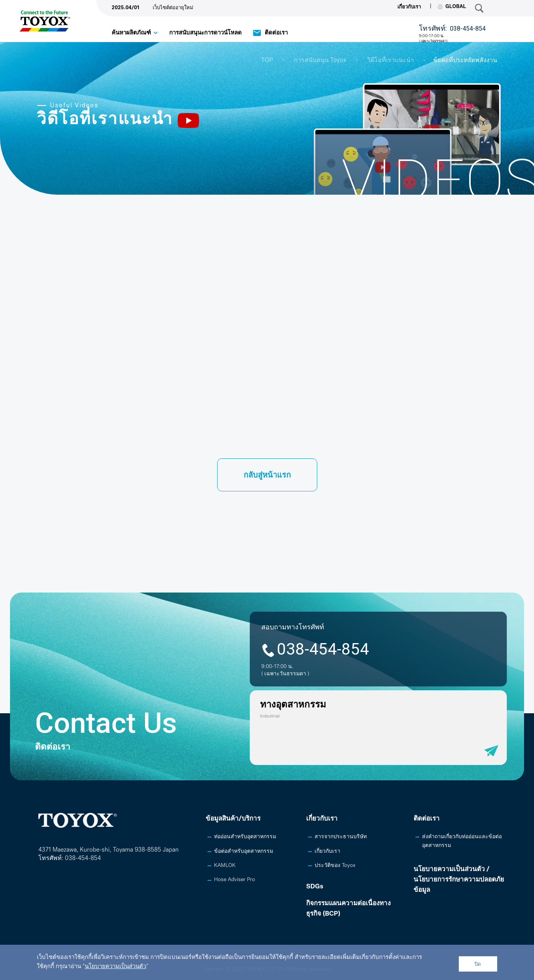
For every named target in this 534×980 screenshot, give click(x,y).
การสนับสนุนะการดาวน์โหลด (205, 33)
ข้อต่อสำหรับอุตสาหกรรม (244, 851)
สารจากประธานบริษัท (341, 837)
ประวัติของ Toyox (335, 866)
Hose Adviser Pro (235, 880)
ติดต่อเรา (276, 33)
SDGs (315, 887)
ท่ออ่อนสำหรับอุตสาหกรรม (245, 837)
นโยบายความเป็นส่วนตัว (115, 967)
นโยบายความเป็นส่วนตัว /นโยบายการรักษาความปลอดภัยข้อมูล (459, 880)
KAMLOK (225, 866)
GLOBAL (452, 7)
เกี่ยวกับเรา (409, 7)
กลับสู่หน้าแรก (267, 476)
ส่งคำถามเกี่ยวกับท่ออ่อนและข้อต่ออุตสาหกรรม (462, 841)
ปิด (478, 964)
